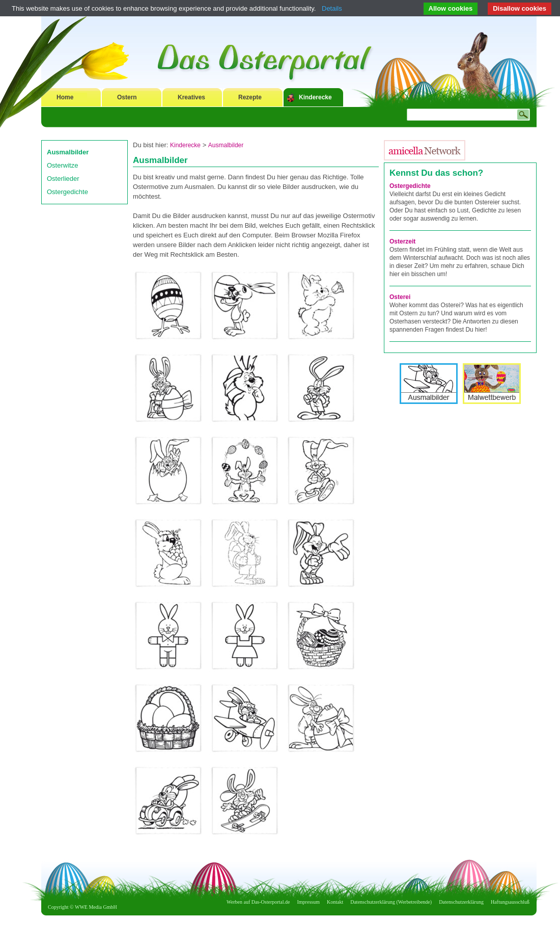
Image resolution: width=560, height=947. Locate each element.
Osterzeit (402, 241)
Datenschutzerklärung (461, 902)
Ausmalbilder (68, 152)
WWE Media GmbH (96, 907)
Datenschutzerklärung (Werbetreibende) (391, 902)
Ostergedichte (67, 192)
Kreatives (191, 97)
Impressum (309, 902)
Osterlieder (63, 179)
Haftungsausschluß (510, 902)
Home (65, 97)
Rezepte (250, 97)
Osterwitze (62, 165)
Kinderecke (315, 97)
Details (332, 8)
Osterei (400, 297)
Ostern (127, 97)
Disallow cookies (520, 8)
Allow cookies (451, 8)
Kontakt (335, 902)
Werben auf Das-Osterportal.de (258, 902)
